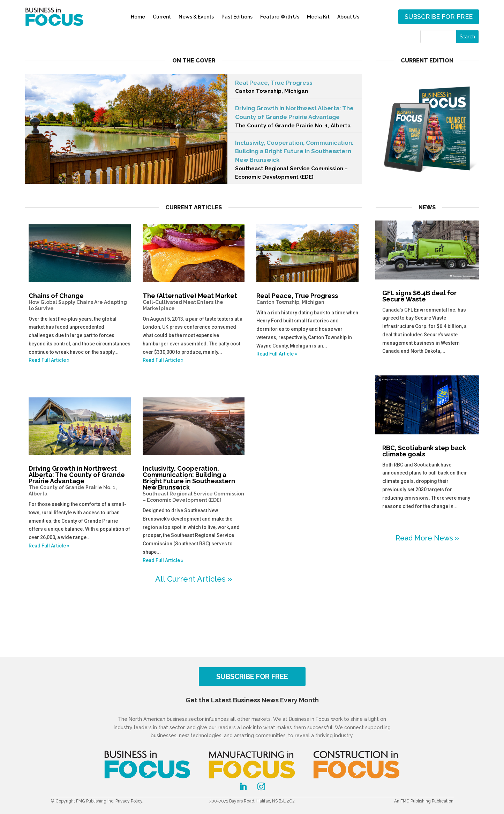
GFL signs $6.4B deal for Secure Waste (419, 296)
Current (162, 17)
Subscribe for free (439, 17)
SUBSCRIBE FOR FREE (252, 677)
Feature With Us (280, 17)
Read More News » (427, 538)
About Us (348, 17)
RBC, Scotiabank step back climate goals (424, 451)
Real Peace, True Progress (295, 88)
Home (138, 17)
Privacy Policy (129, 801)
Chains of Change (80, 302)
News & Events (196, 17)
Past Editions (237, 17)
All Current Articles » (194, 579)
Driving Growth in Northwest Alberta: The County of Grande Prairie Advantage (295, 117)
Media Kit (318, 17)
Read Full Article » (49, 360)
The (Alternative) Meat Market (194, 302)
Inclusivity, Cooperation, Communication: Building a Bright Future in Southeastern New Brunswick (194, 484)
